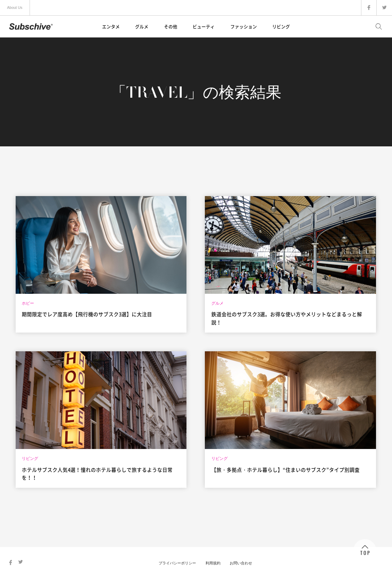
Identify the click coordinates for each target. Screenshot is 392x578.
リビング (281, 26)
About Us (15, 7)
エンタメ (111, 26)
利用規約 (213, 563)
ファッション (244, 26)
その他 (171, 26)
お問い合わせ (241, 563)
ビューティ (204, 26)
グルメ (142, 26)
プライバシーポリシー (177, 563)
